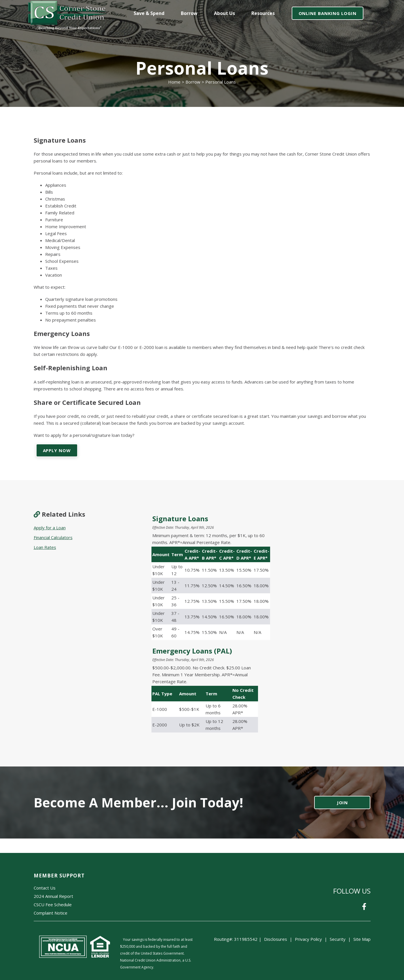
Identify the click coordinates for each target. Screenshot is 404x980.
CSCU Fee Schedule (53, 905)
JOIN (343, 802)
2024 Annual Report (53, 896)
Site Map (362, 939)
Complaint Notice (51, 913)
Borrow (193, 82)
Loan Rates (45, 547)
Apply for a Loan (50, 528)
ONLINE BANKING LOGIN (328, 13)
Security (338, 939)
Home (174, 82)
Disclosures (276, 939)
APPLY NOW (57, 450)
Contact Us (45, 888)
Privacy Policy (308, 939)
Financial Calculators (53, 537)
